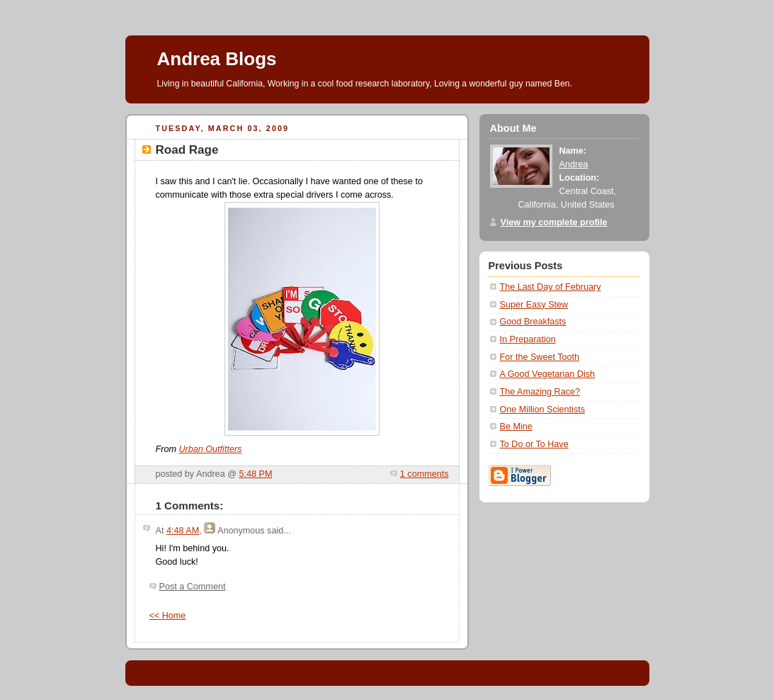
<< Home (168, 616)
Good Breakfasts (533, 322)
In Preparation (528, 339)
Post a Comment (193, 587)
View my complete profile (554, 222)
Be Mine (516, 427)
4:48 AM (183, 531)
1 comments (425, 474)
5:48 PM (255, 474)
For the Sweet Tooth (540, 357)
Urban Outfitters (210, 449)
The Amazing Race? (540, 392)
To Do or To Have (534, 444)
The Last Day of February (551, 287)
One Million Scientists (543, 410)
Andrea (574, 164)
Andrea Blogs (217, 59)
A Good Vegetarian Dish (548, 374)
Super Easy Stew (534, 305)
